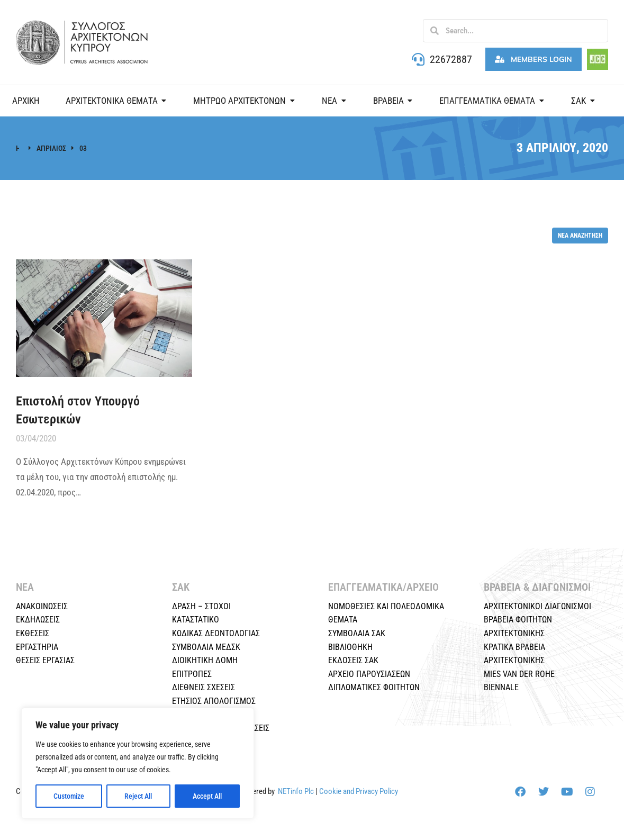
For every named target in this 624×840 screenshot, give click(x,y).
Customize (69, 796)
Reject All (138, 796)
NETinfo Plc (296, 791)
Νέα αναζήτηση (580, 235)
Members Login (533, 59)
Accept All (207, 796)
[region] (138, 763)
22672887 (451, 59)
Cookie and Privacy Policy (359, 791)
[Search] (435, 31)
